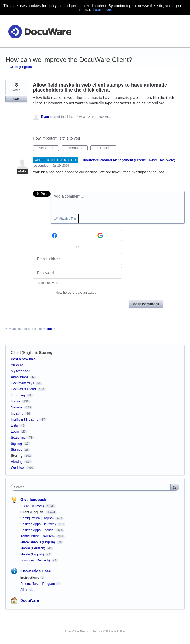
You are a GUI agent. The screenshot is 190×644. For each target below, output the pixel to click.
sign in (51, 329)
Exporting (18, 395)
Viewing (17, 462)
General (17, 407)
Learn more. (103, 10)
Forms (16, 401)
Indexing (17, 413)
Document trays (22, 383)
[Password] (77, 273)
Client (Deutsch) (32, 506)
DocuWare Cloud (23, 389)
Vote (16, 99)
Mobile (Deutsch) (33, 548)
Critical (107, 148)
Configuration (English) (37, 518)
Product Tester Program (38, 584)
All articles (28, 590)
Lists (14, 425)
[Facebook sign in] (55, 236)
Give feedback (33, 500)
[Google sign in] (100, 236)
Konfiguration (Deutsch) (38, 536)
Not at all (49, 148)
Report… (105, 117)
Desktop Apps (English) (38, 530)
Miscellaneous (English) (38, 542)
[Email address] (77, 259)
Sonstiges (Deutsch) (35, 560)
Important (77, 148)
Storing (46, 353)
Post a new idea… (25, 359)
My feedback (20, 371)
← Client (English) (19, 67)
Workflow (18, 468)
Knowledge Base (36, 571)
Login (15, 432)
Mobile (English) (32, 554)
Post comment (146, 304)
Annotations (20, 377)
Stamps (17, 450)
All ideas (17, 365)
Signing (16, 444)
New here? (77, 293)
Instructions (30, 578)
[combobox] (92, 487)
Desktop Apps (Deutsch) (38, 524)
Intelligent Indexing (25, 419)
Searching (18, 438)
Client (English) (24, 353)
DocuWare (30, 600)
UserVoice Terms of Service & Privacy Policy (95, 631)
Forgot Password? (48, 283)
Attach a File (67, 219)
